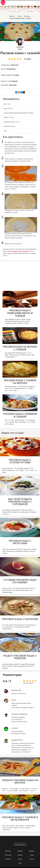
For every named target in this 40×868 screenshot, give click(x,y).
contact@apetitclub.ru (20, 845)
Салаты (20, 859)
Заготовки (8, 855)
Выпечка (8, 851)
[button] (38, 3)
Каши (32, 855)
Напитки (8, 859)
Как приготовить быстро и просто (3, 3)
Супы (20, 863)
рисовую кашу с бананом (20, 251)
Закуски (20, 855)
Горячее (20, 851)
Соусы (32, 859)
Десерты (32, 851)
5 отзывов (19, 59)
